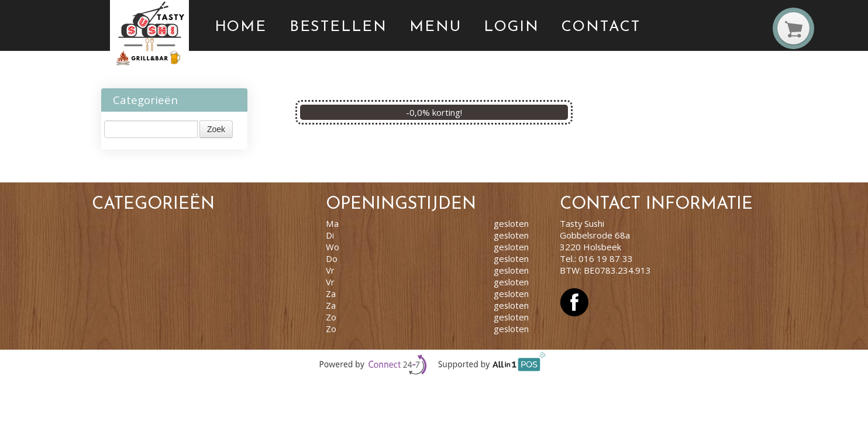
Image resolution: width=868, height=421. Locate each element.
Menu (435, 27)
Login (511, 27)
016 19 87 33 (606, 258)
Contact (601, 27)
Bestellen (338, 27)
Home (241, 27)
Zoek (216, 129)
